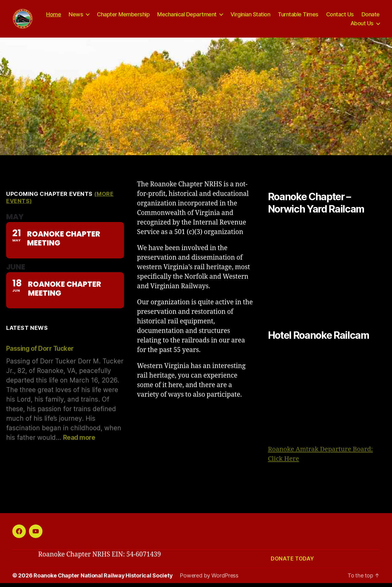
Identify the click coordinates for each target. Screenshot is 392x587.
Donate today (292, 563)
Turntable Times (324, 16)
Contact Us (366, 16)
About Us (362, 25)
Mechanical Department (213, 16)
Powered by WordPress (210, 580)
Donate (334, 25)
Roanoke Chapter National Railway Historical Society (104, 580)
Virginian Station (276, 16)
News (102, 16)
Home (79, 16)
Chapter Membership (149, 16)
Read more (79, 442)
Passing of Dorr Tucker (40, 353)
